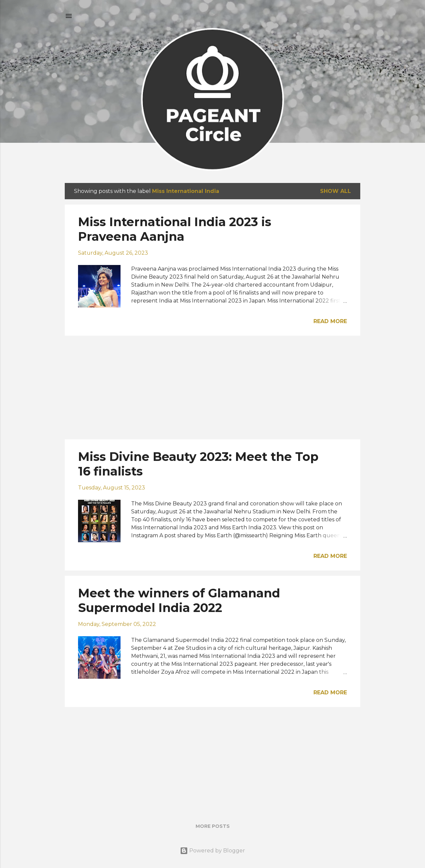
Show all (336, 191)
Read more (330, 321)
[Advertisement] (212, 388)
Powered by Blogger (212, 851)
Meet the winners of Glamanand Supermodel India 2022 (179, 600)
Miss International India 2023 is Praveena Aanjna (175, 229)
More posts (213, 826)
